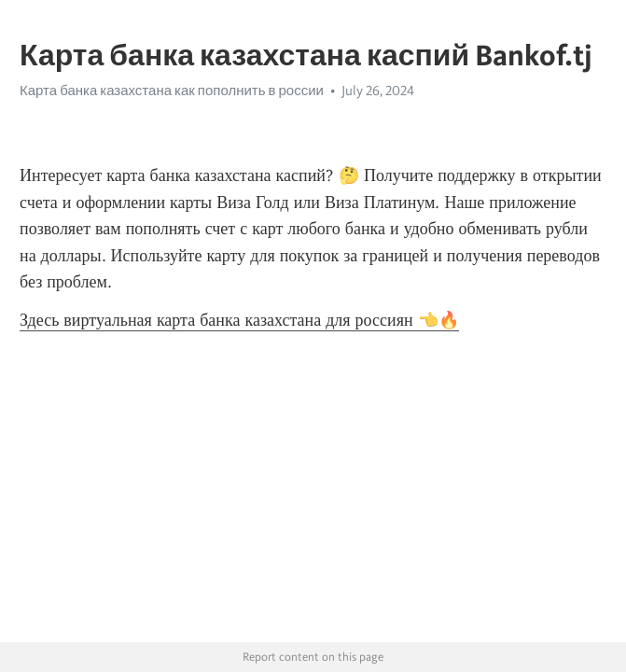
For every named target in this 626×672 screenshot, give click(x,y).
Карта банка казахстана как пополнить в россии (172, 91)
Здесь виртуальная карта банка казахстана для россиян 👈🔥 (239, 320)
